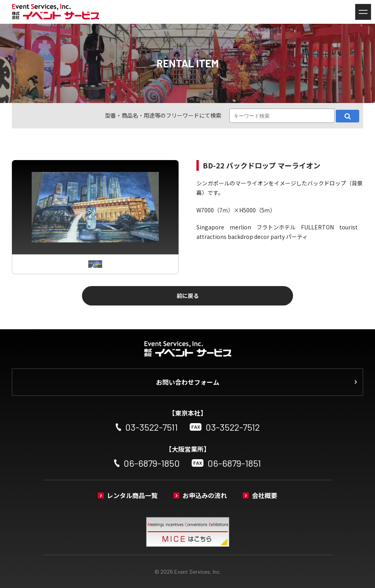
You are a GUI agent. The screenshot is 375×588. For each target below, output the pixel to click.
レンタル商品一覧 (132, 495)
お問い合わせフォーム (188, 382)
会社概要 (265, 495)
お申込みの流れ (205, 495)
